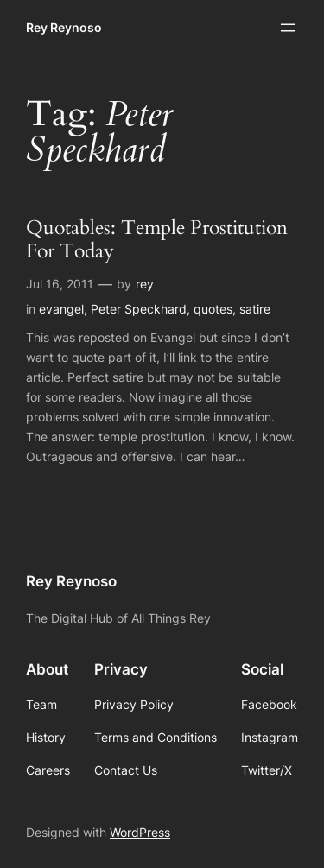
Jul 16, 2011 (60, 284)
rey (145, 284)
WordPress (140, 832)
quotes (213, 309)
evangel (61, 309)
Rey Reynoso (64, 27)
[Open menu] (288, 28)
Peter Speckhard (139, 309)
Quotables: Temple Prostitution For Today (157, 240)
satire (255, 309)
